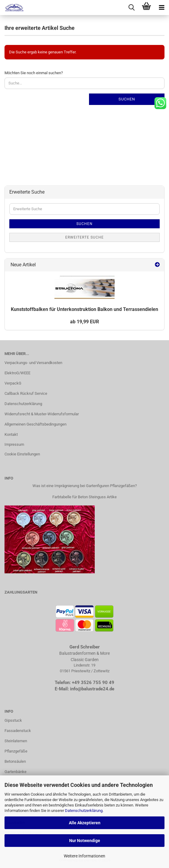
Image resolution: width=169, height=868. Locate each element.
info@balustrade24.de (92, 689)
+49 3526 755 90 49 (93, 683)
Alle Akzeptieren (85, 823)
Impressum (14, 444)
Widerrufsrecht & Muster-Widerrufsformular (42, 414)
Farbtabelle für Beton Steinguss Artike (84, 497)
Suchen (127, 99)
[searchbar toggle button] (131, 8)
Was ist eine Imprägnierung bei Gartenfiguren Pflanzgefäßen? (85, 486)
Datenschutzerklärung (84, 811)
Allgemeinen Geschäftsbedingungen (35, 424)
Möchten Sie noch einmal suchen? (34, 73)
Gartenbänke (15, 772)
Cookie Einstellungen (22, 454)
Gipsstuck (13, 720)
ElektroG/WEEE (17, 373)
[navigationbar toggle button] (161, 8)
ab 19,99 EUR (84, 322)
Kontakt (11, 434)
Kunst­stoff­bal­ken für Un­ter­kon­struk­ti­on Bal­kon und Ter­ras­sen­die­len (84, 309)
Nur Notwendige (85, 841)
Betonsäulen (15, 761)
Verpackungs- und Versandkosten (33, 363)
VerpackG (13, 383)
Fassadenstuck (18, 731)
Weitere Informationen (84, 856)
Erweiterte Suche (84, 237)
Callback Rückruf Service (26, 393)
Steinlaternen (16, 741)
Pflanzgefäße (16, 751)
